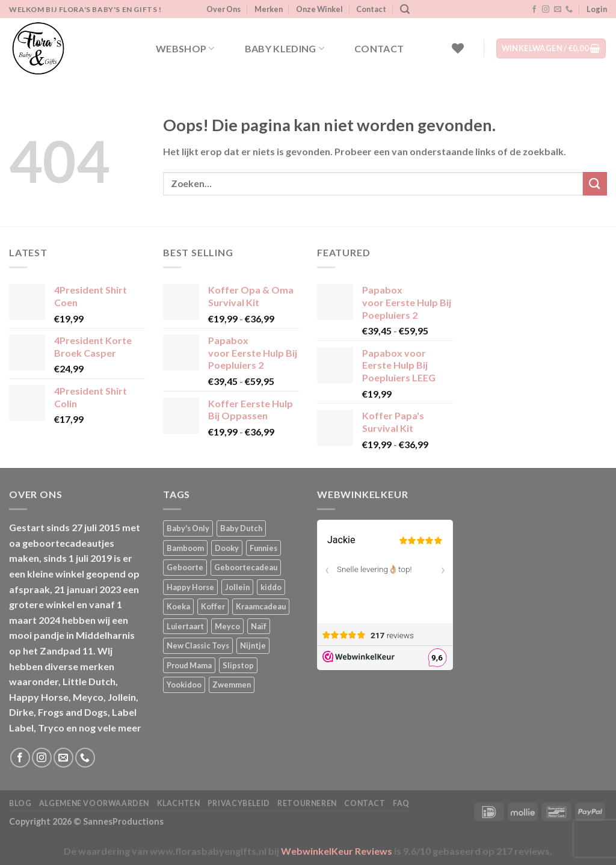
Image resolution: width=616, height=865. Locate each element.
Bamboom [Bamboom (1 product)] (185, 548)
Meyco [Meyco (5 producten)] (227, 626)
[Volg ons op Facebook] (534, 10)
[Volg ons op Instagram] (546, 10)
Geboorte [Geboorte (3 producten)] (185, 567)
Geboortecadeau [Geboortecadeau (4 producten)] (246, 567)
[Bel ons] (569, 10)
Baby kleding (285, 49)
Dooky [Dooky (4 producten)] (227, 548)
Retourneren (307, 803)
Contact (371, 9)
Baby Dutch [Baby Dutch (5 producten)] (241, 528)
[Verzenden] (595, 184)
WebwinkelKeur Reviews (337, 851)
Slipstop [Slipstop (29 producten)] (238, 665)
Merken (269, 9)
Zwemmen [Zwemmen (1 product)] (232, 685)
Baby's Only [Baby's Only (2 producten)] (188, 528)
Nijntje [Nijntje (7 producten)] (253, 645)
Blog (20, 803)
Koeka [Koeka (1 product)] (178, 606)
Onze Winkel (319, 9)
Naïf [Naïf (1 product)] (259, 626)
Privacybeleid (239, 803)
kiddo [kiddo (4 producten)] (271, 587)
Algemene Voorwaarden (94, 803)
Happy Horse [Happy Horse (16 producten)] (190, 587)
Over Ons (223, 9)
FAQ (401, 803)
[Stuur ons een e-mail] (558, 10)
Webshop (185, 49)
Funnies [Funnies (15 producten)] (263, 548)
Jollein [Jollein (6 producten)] (237, 587)
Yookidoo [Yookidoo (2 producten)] (184, 685)
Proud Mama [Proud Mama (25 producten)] (189, 665)
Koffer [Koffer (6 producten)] (213, 606)
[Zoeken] (405, 9)
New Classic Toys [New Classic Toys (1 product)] (198, 645)
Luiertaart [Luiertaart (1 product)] (185, 626)
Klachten (179, 803)
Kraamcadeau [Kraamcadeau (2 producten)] (261, 606)
